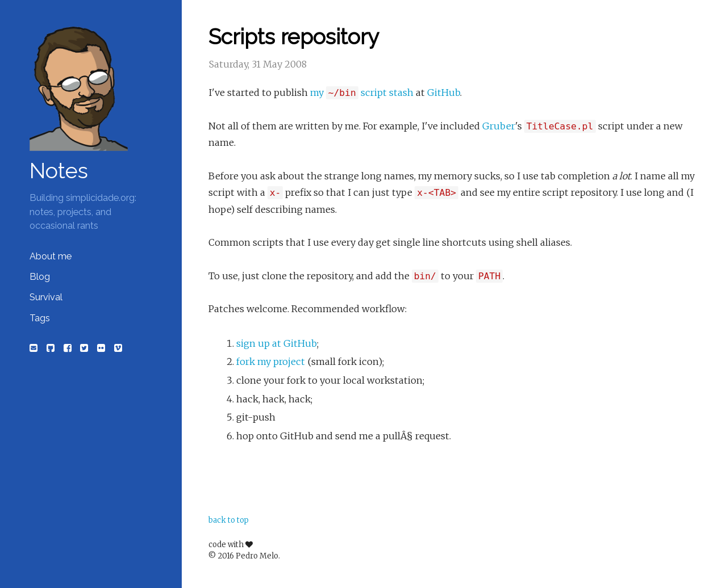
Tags (40, 318)
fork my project (271, 362)
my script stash (362, 93)
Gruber (499, 126)
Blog (40, 277)
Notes (59, 171)
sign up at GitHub (277, 343)
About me (51, 256)
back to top (229, 520)
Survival (46, 297)
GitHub (444, 93)
